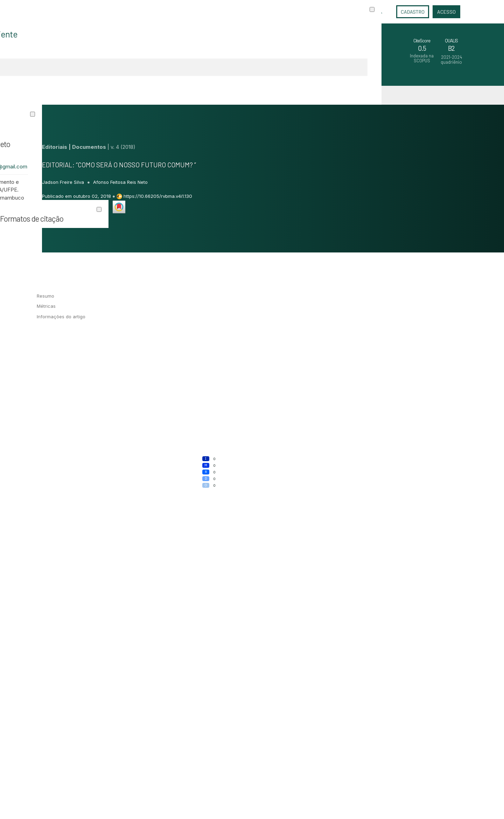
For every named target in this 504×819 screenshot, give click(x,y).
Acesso (446, 12)
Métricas (46, 306)
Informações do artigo (61, 317)
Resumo (45, 296)
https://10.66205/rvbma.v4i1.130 (158, 196)
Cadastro (413, 12)
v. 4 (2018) (123, 147)
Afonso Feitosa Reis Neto (120, 182)
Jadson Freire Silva (64, 182)
